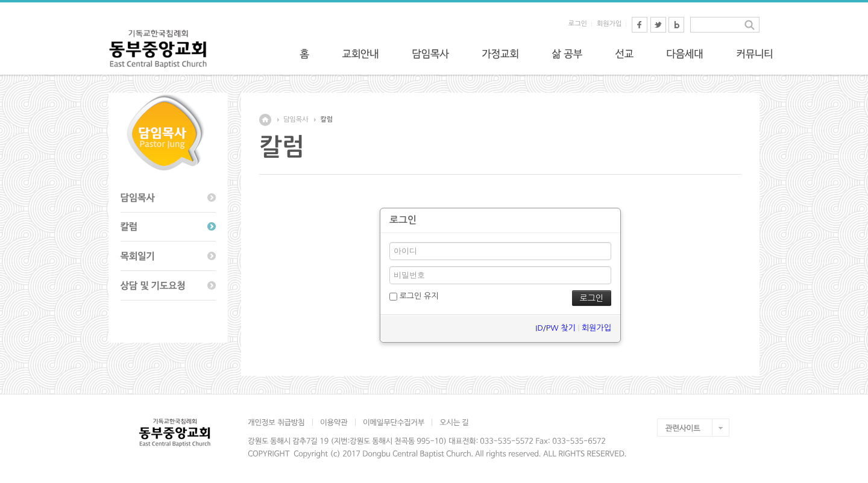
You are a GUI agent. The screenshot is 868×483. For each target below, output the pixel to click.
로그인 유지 (414, 296)
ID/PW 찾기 (555, 328)
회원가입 (609, 24)
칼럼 (326, 120)
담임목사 (296, 120)
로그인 (578, 24)
